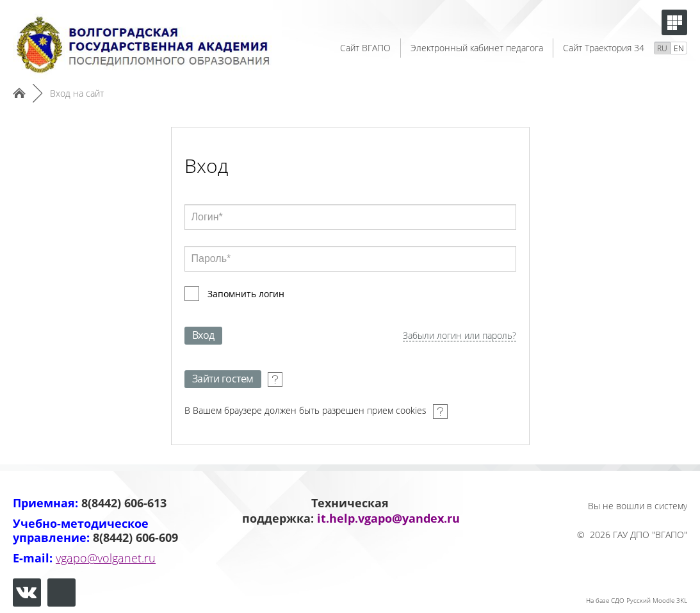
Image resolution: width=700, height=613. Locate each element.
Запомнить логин (246, 294)
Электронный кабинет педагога (477, 48)
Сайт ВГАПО (365, 48)
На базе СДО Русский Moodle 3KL (637, 600)
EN (679, 48)
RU (662, 48)
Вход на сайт (77, 93)
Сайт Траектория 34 (604, 48)
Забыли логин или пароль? (460, 336)
